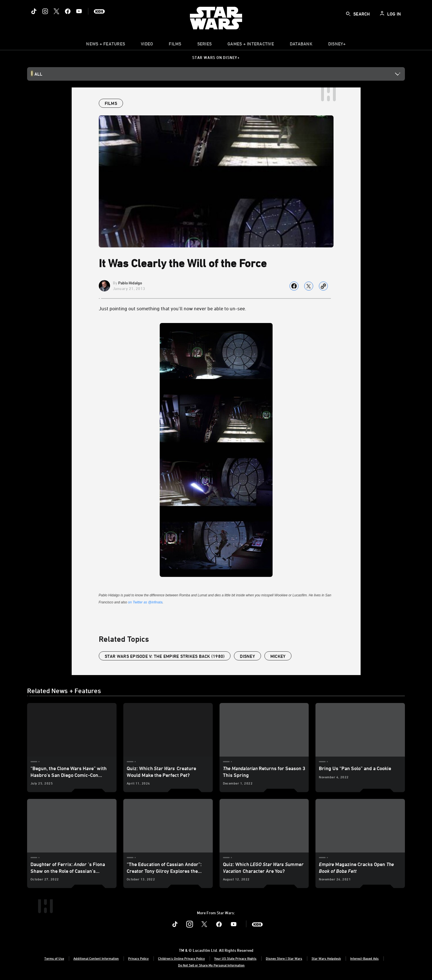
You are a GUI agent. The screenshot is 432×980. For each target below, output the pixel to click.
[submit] (348, 14)
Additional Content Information (96, 958)
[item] (106, 45)
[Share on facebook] (294, 286)
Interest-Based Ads (364, 958)
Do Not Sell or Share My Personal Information (211, 965)
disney (247, 656)
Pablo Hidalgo (130, 283)
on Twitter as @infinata (145, 602)
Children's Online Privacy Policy (181, 958)
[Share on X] (309, 286)
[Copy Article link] (323, 286)
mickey (278, 656)
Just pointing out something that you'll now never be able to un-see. (172, 308)
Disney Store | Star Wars (284, 958)
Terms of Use (54, 958)
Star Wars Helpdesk (326, 958)
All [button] (38, 74)
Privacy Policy (138, 958)
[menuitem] (147, 45)
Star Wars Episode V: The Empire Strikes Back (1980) (165, 656)
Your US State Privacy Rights (235, 958)
